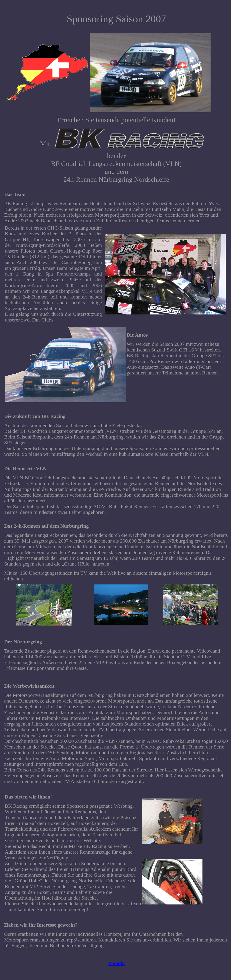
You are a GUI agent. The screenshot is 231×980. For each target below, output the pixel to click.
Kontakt (116, 963)
